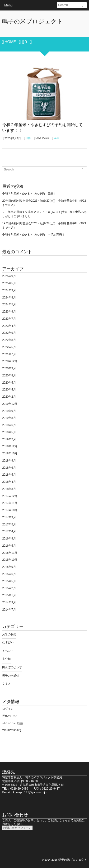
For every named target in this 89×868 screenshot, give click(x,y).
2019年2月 (9, 439)
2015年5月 (9, 581)
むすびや (8, 642)
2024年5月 (9, 304)
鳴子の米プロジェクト (33, 21)
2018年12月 (10, 446)
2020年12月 (10, 361)
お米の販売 (9, 634)
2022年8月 (9, 340)
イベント (8, 651)
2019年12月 (10, 404)
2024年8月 (9, 298)
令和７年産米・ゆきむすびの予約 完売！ (29, 194)
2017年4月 (9, 531)
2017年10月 (10, 510)
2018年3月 (9, 489)
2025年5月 (9, 283)
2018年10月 (10, 453)
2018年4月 (9, 482)
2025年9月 (9, 276)
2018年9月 (9, 461)
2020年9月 (9, 368)
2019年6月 (9, 425)
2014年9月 (9, 602)
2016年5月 (9, 546)
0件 (29, 138)
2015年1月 (9, 595)
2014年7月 (9, 610)
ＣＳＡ (6, 684)
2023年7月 (9, 319)
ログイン (8, 709)
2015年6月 (9, 574)
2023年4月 (9, 326)
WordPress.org (12, 730)
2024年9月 (9, 290)
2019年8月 (9, 418)
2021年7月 (9, 354)
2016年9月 (9, 539)
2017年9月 (9, 517)
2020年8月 (9, 375)
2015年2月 (9, 588)
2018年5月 (9, 475)
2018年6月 (9, 468)
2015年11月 (10, 553)
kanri (57, 138)
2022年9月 (9, 333)
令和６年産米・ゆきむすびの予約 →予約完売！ (33, 235)
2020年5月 (9, 383)
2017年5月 (9, 524)
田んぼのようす (12, 667)
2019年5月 (9, 432)
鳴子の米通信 (11, 676)
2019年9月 (9, 411)
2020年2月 (9, 397)
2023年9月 (9, 312)
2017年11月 (10, 503)
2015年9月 (9, 567)
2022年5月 (9, 347)
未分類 (6, 659)
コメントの (13, 723)
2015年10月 (10, 560)
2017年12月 (10, 496)
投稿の (10, 716)
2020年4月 (9, 390)
